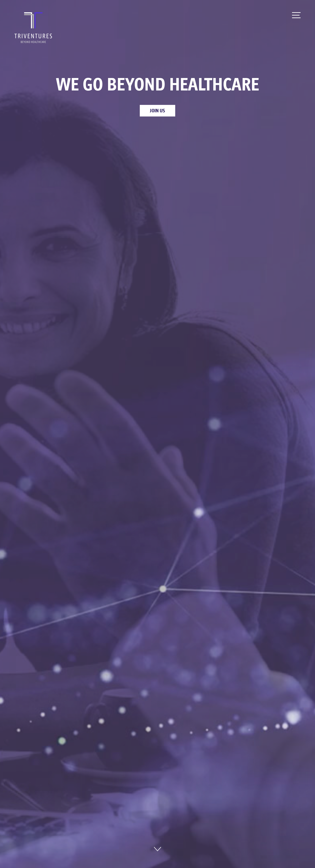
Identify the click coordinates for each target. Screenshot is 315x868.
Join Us (157, 111)
